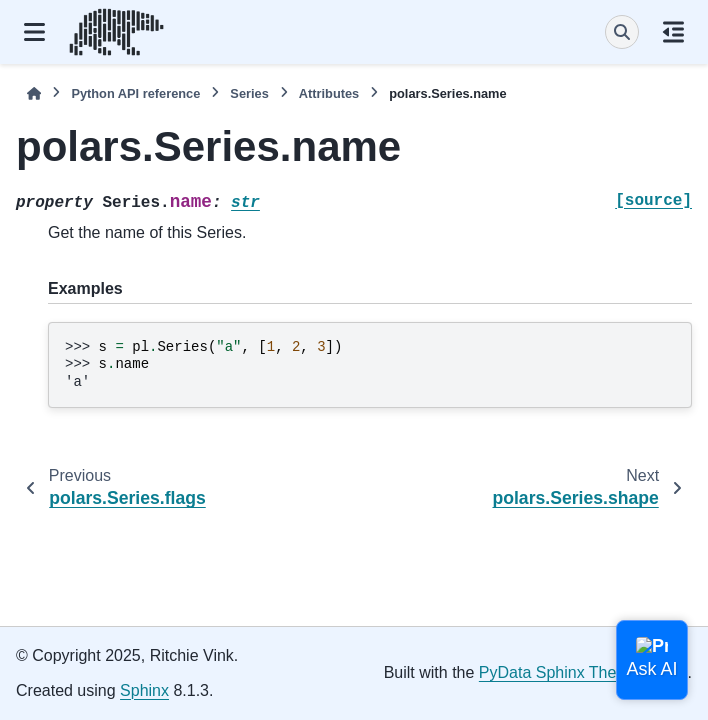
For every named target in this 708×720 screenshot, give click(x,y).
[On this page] (673, 32)
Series (249, 93)
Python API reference (135, 93)
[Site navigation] (34, 32)
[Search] (622, 32)
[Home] (34, 93)
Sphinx (144, 690)
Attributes (329, 93)
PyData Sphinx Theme (559, 672)
